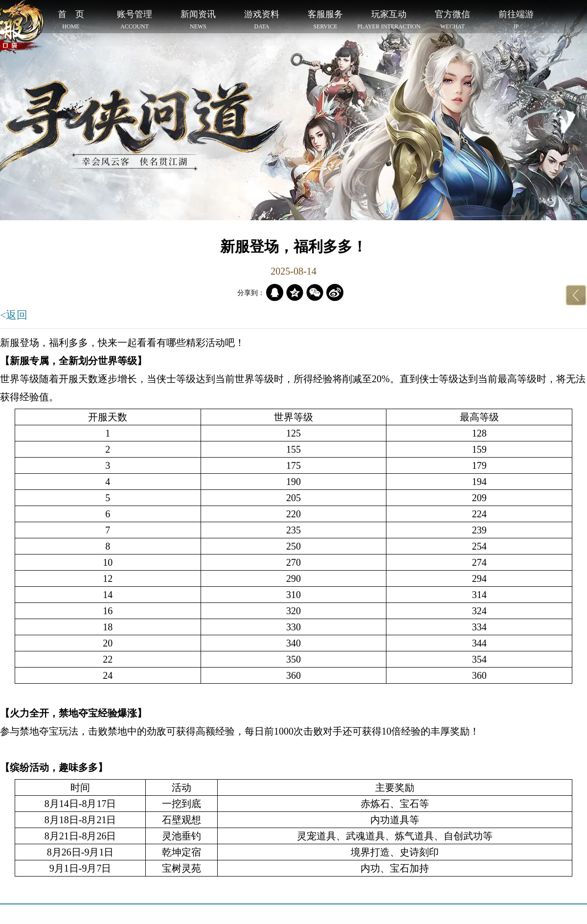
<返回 (14, 315)
